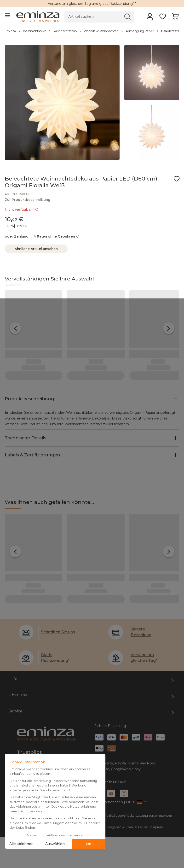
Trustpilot (29, 724)
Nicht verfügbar (22, 210)
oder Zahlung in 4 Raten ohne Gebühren (42, 236)
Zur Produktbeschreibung (28, 200)
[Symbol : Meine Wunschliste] (177, 179)
